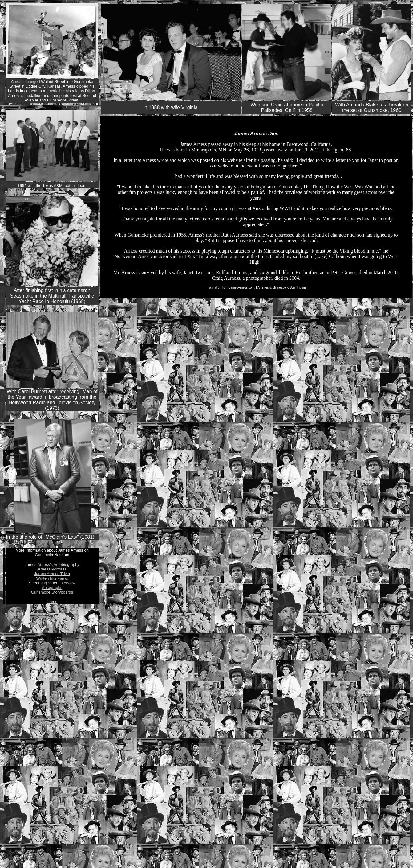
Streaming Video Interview (52, 583)
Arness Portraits (52, 569)
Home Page (203, 860)
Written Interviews (52, 578)
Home (52, 602)
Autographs (52, 588)
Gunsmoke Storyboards (52, 592)
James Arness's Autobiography (52, 564)
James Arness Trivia (52, 574)
